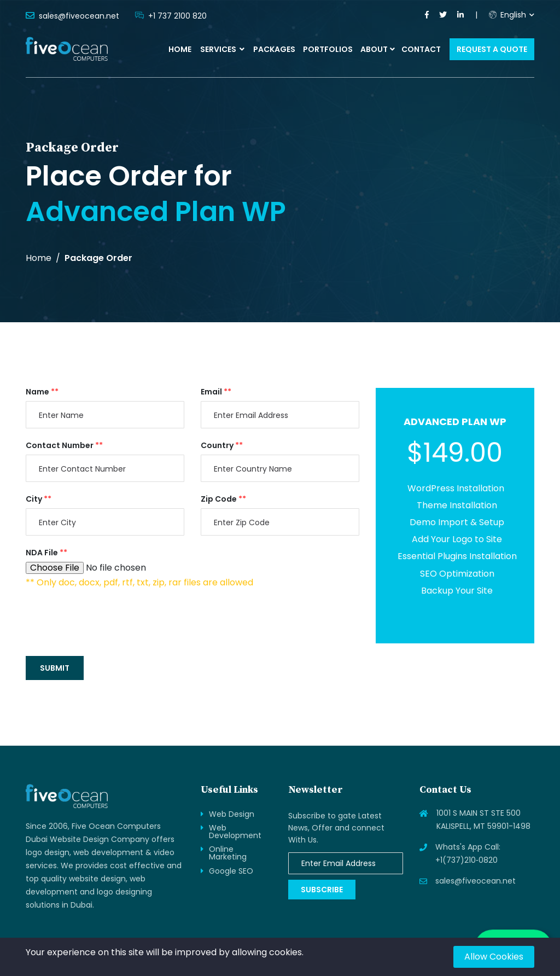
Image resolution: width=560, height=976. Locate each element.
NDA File (46, 553)
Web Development (235, 832)
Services (222, 49)
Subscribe (322, 890)
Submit (55, 668)
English (507, 15)
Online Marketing (228, 853)
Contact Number (64, 445)
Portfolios (328, 49)
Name (42, 392)
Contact (421, 49)
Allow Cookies (494, 957)
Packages (274, 49)
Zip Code (223, 499)
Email (216, 392)
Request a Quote (492, 49)
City (39, 499)
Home (180, 49)
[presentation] (109, 621)
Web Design (232, 814)
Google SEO (231, 871)
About (374, 49)
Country (222, 445)
